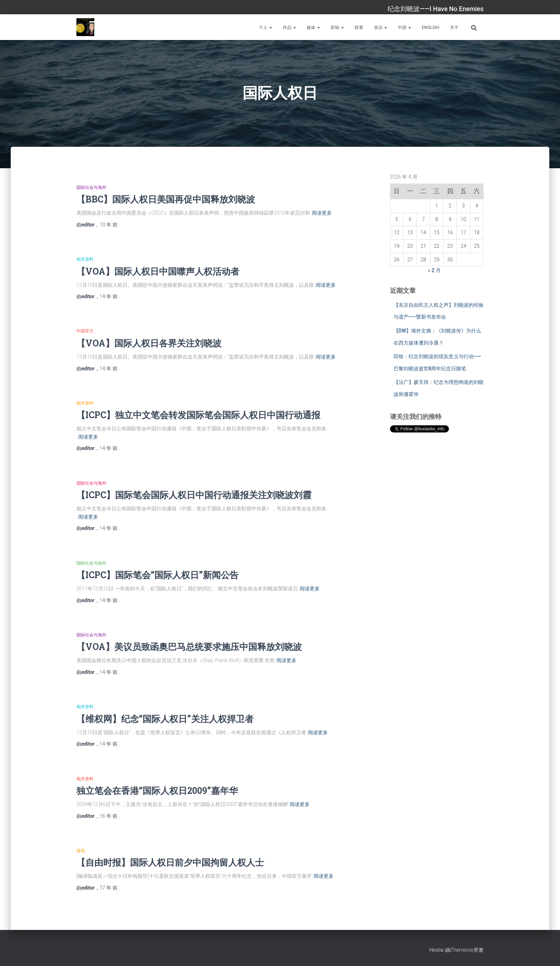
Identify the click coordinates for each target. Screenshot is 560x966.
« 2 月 (434, 270)
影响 (337, 27)
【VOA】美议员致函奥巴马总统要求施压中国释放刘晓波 (189, 647)
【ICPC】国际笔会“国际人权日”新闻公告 (157, 575)
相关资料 (85, 259)
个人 (266, 27)
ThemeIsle (462, 950)
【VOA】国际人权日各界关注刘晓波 (149, 343)
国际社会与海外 (91, 187)
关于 (454, 27)
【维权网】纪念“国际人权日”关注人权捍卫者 (165, 719)
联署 (359, 27)
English (431, 27)
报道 (81, 851)
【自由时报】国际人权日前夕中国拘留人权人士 (170, 862)
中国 (404, 27)
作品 (289, 27)
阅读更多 (322, 213)
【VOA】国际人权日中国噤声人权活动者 (158, 271)
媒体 (313, 27)
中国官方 (85, 331)
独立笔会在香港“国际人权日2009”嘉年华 (157, 790)
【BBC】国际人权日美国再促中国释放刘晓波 (166, 199)
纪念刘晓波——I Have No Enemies (436, 9)
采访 (381, 27)
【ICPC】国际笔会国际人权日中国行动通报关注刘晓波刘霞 (194, 495)
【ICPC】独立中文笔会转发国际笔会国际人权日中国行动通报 (198, 415)
